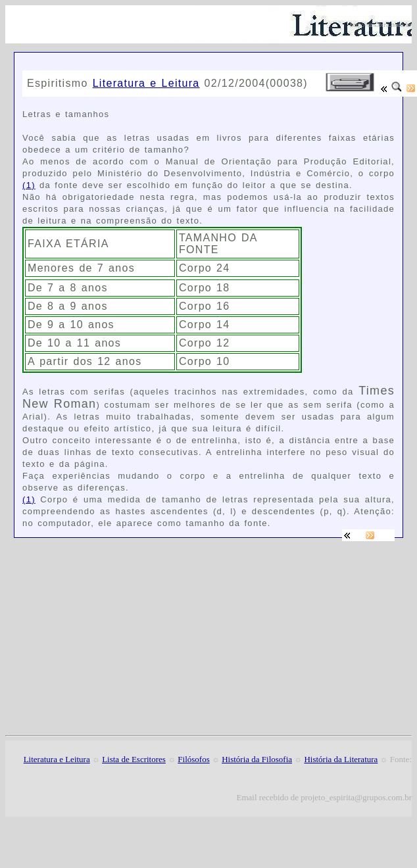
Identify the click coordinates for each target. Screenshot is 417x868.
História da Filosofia (257, 759)
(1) (29, 185)
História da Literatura (341, 759)
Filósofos (193, 759)
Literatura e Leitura (146, 83)
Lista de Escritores (134, 759)
